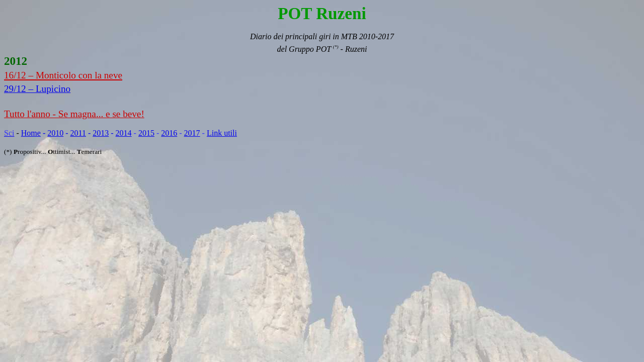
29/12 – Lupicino (37, 89)
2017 (192, 133)
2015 (146, 133)
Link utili (222, 133)
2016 (169, 133)
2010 (55, 133)
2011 (78, 133)
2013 (101, 133)
